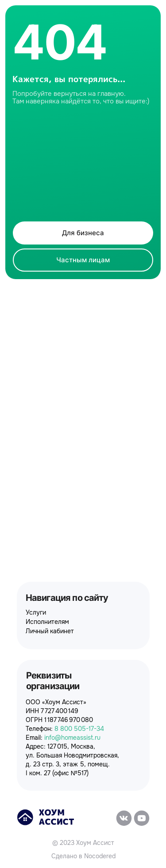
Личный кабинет (50, 631)
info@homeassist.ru (72, 738)
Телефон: (65, 729)
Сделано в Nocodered (83, 856)
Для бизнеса (83, 233)
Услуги (36, 612)
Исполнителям (47, 622)
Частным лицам (83, 260)
